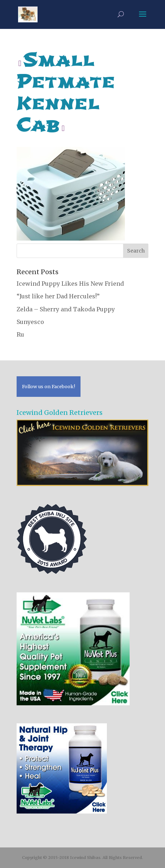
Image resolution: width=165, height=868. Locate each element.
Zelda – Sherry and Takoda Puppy (66, 309)
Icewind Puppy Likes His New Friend (70, 284)
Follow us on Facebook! (49, 386)
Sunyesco (30, 322)
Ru (20, 334)
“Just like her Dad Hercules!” (58, 296)
